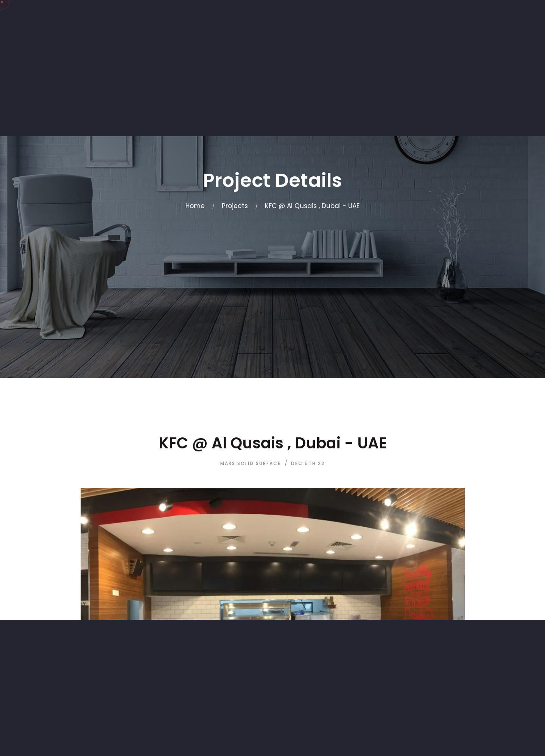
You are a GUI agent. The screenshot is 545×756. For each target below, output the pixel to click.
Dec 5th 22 (308, 463)
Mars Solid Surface (251, 463)
